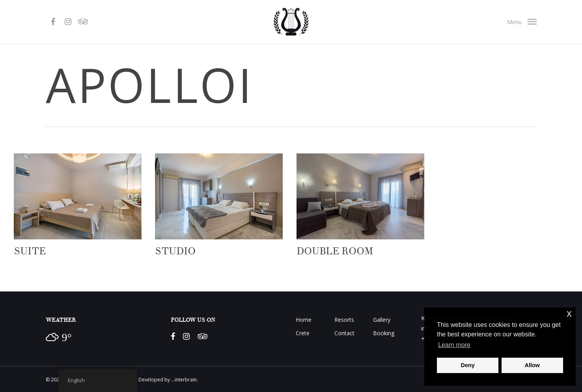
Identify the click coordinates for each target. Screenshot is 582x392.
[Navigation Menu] (522, 22)
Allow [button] (532, 365)
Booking (384, 333)
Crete (303, 333)
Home (304, 320)
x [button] (569, 313)
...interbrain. (185, 380)
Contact (344, 333)
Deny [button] (468, 365)
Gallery (382, 320)
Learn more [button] (454, 345)
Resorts (344, 320)
